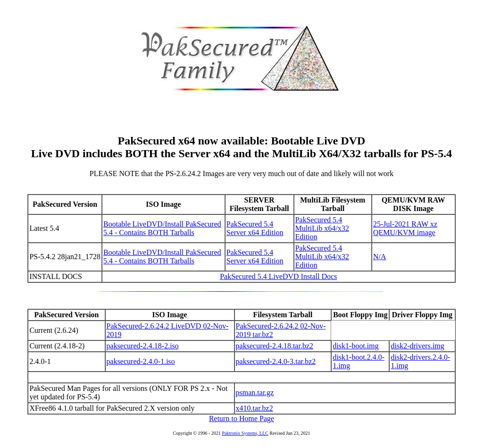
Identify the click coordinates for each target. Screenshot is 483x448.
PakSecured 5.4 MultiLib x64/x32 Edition (322, 228)
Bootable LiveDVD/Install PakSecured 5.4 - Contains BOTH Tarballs (162, 228)
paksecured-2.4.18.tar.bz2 (275, 346)
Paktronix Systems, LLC (245, 433)
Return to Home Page (241, 418)
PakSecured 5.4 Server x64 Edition (255, 228)
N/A (380, 257)
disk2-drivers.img (417, 346)
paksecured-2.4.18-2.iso (143, 346)
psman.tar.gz (255, 393)
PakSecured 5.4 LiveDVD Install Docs (278, 276)
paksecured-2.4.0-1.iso (141, 361)
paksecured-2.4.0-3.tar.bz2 (276, 361)
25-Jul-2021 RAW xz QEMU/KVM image (405, 228)
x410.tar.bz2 (254, 408)
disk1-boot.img (355, 346)
